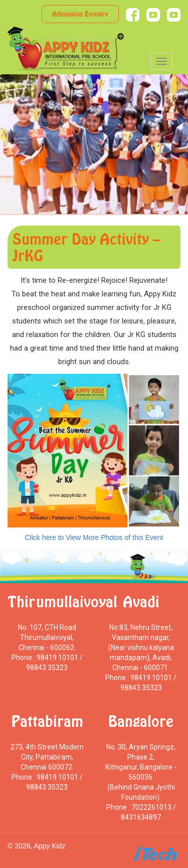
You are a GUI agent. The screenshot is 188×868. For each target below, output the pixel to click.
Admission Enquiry (80, 14)
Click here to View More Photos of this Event (94, 537)
